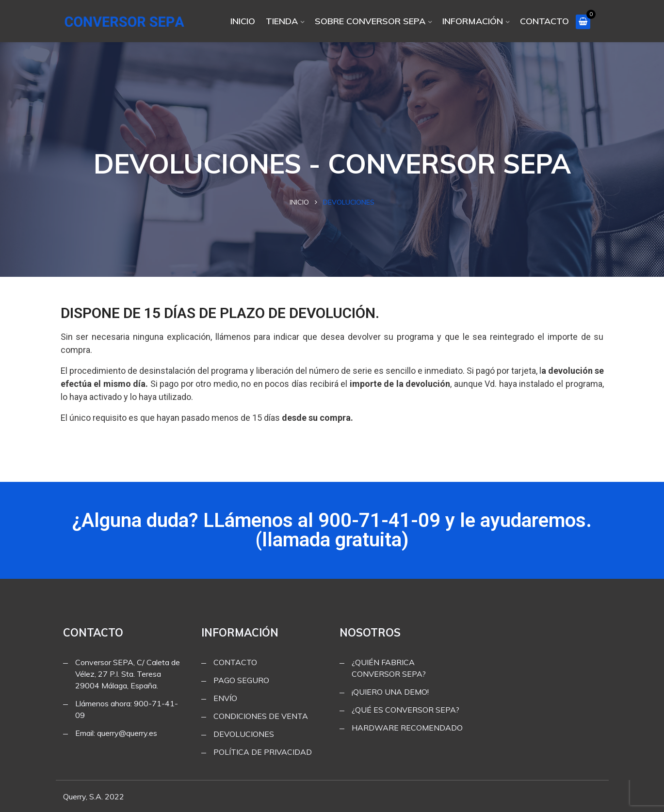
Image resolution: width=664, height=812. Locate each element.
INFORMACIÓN (473, 21)
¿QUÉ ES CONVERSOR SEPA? (405, 710)
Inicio (299, 202)
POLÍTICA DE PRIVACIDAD (263, 752)
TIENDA (282, 21)
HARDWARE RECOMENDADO (407, 728)
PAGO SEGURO (241, 680)
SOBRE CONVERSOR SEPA (370, 21)
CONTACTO (544, 21)
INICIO (243, 21)
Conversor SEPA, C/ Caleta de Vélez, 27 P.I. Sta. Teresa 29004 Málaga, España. (128, 674)
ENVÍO (225, 698)
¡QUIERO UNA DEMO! (390, 692)
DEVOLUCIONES (244, 734)
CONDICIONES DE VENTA (261, 716)
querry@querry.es (127, 733)
